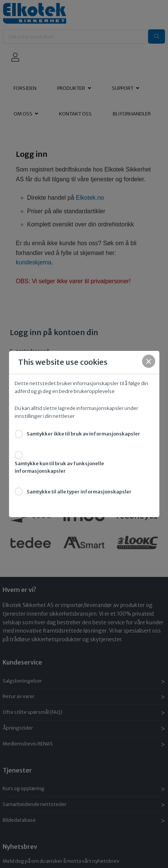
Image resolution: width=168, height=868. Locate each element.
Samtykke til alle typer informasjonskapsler (79, 492)
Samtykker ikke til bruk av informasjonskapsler (83, 434)
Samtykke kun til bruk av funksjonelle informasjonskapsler (59, 467)
